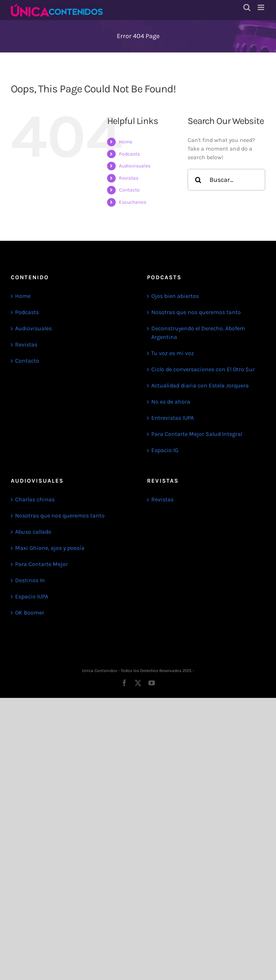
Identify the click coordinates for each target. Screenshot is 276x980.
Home (126, 142)
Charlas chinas (35, 499)
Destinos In (30, 580)
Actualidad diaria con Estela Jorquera (200, 385)
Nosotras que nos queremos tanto (196, 312)
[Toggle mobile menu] (261, 7)
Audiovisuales (135, 166)
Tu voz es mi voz (173, 353)
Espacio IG (165, 450)
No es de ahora (171, 402)
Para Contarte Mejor (42, 564)
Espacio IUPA (32, 596)
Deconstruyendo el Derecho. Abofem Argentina (198, 333)
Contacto (129, 190)
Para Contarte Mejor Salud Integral (197, 434)
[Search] (198, 180)
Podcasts (129, 154)
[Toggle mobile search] (247, 7)
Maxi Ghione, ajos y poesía (50, 548)
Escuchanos (133, 202)
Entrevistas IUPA (172, 418)
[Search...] (226, 180)
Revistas (129, 178)
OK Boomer (30, 613)
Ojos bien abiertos (175, 296)
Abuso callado (33, 532)
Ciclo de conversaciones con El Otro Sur (203, 369)
